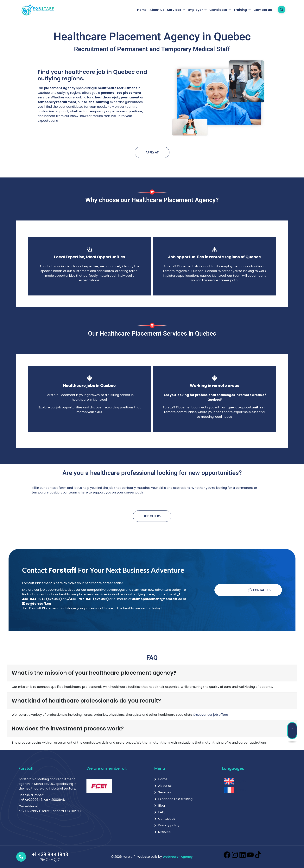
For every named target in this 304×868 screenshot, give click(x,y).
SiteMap (164, 832)
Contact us (263, 10)
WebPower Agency (178, 857)
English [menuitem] (240, 781)
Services (174, 10)
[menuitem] (235, 781)
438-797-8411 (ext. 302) (88, 599)
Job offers (152, 516)
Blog (161, 806)
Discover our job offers (211, 715)
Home (142, 10)
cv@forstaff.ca (37, 604)
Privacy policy (169, 825)
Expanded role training (175, 799)
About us (157, 10)
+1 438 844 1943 (50, 855)
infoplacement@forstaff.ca (158, 599)
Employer (195, 10)
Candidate (218, 10)
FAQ (161, 812)
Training (240, 10)
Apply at (152, 152)
